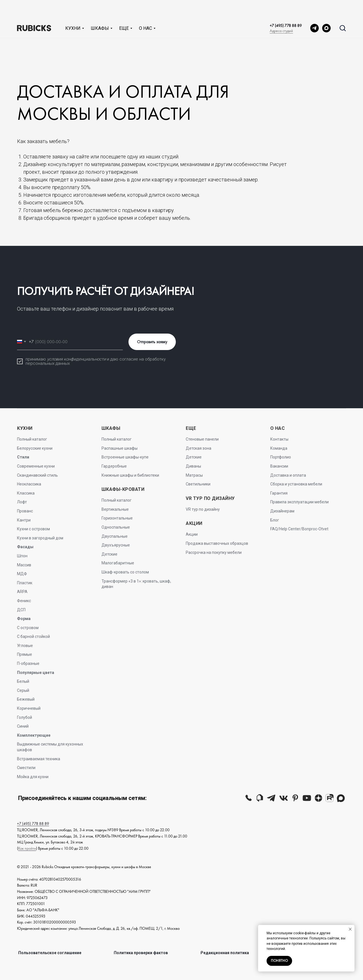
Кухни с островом (33, 529)
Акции (192, 534)
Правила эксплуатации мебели (299, 502)
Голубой (25, 717)
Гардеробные (114, 466)
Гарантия (279, 493)
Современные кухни (36, 466)
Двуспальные (115, 536)
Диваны (193, 466)
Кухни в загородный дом (40, 538)
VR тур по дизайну (203, 509)
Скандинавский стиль (37, 475)
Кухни (73, 10)
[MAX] (326, 10)
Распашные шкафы (120, 448)
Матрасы (194, 475)
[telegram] (315, 10)
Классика (26, 493)
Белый (23, 681)
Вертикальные (115, 509)
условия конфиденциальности (76, 359)
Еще (124, 10)
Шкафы (100, 10)
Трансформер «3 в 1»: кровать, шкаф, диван (136, 584)
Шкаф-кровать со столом (125, 572)
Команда (279, 448)
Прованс (25, 511)
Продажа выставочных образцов (217, 543)
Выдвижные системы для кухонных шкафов (50, 747)
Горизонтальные (117, 518)
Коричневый (29, 708)
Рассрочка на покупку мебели (214, 552)
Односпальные (116, 527)
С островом (28, 628)
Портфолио (281, 457)
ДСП (21, 610)
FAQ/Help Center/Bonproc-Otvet (299, 529)
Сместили (26, 768)
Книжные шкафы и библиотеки (130, 475)
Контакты (279, 439)
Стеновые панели (202, 439)
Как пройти (27, 848)
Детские (109, 554)
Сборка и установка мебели (296, 484)
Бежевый (26, 699)
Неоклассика (29, 484)
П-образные (28, 663)
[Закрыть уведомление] (350, 929)
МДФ (22, 574)
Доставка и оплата (288, 475)
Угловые (25, 646)
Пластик (25, 583)
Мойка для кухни (33, 777)
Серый (23, 690)
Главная (10, 34)
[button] (343, 9)
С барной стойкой (33, 636)
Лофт (22, 502)
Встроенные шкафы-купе (125, 457)
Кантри (24, 520)
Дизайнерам (282, 511)
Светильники (198, 484)
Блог (275, 520)
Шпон (22, 556)
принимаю (36, 359)
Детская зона (199, 448)
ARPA (22, 592)
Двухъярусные (116, 545)
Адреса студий (281, 12)
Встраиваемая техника (39, 759)
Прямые (25, 654)
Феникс (24, 601)
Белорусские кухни (35, 448)
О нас (145, 10)
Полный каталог (32, 439)
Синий (23, 726)
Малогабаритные (118, 563)
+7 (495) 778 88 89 (286, 7)
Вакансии (279, 466)
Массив (24, 565)
